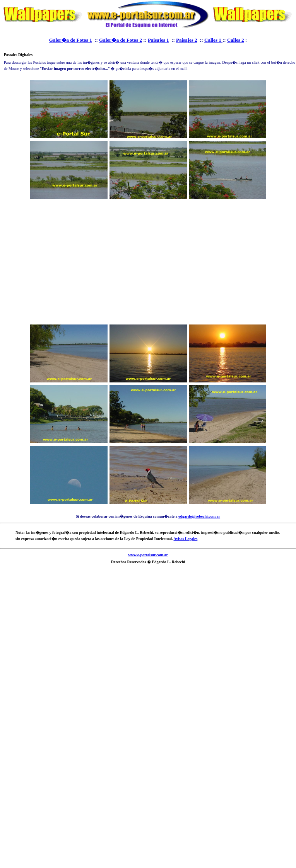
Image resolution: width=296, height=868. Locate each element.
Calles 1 (213, 40)
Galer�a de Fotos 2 (121, 40)
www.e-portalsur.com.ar (148, 555)
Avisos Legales (186, 539)
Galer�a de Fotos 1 (71, 40)
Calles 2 (236, 40)
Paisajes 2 (187, 40)
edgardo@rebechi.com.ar (199, 516)
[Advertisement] (148, 263)
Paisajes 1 (158, 40)
